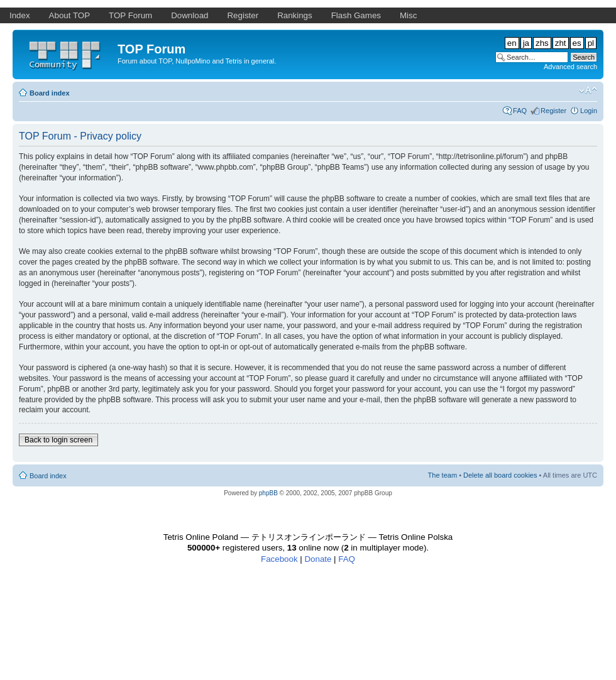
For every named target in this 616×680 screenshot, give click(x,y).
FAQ (520, 111)
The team (443, 475)
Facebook (279, 559)
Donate (318, 559)
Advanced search (570, 67)
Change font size (588, 90)
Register (553, 111)
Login (589, 111)
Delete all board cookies (500, 475)
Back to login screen (58, 440)
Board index (50, 93)
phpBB (268, 493)
